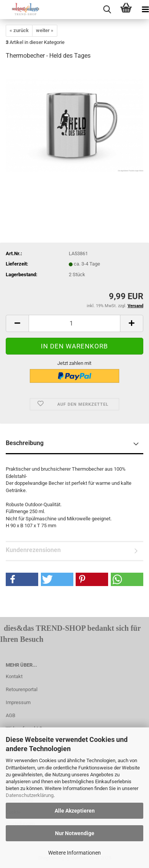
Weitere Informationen (74, 853)
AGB (11, 715)
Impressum (18, 702)
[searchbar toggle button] (107, 10)
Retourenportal (22, 689)
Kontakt (14, 676)
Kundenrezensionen (33, 550)
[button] (22, 579)
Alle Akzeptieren (75, 811)
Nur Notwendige (75, 833)
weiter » (45, 30)
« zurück (19, 30)
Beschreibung (25, 443)
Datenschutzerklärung (30, 795)
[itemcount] (74, 323)
